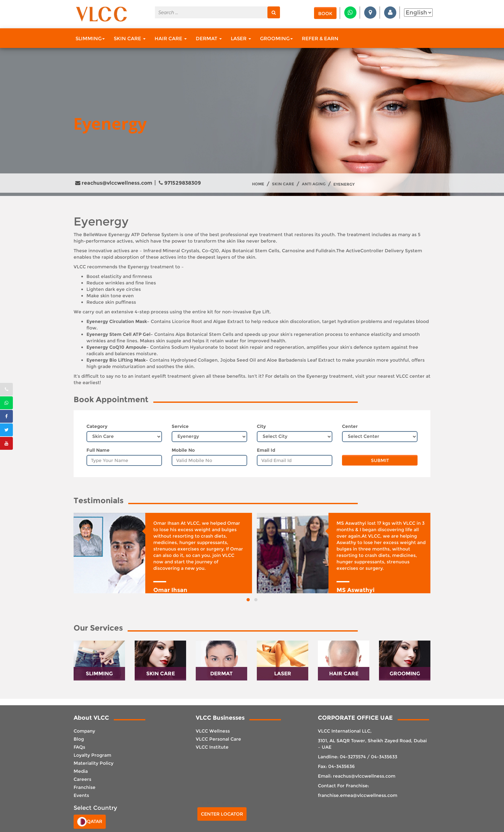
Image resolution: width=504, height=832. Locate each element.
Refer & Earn (320, 38)
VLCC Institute (212, 747)
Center (350, 426)
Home (258, 184)
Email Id (266, 450)
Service (180, 426)
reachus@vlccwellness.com (114, 183)
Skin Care (130, 38)
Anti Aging (314, 184)
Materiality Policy (94, 763)
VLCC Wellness (213, 731)
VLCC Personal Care (218, 739)
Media (81, 771)
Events (81, 795)
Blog (79, 739)
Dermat (209, 38)
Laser (241, 38)
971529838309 (180, 183)
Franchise (85, 787)
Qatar (90, 822)
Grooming (276, 38)
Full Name (98, 450)
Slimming (90, 38)
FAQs (79, 747)
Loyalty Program (92, 755)
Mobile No (183, 450)
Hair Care (171, 38)
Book (325, 14)
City (261, 426)
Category (97, 426)
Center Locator (222, 814)
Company (84, 731)
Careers (82, 779)
